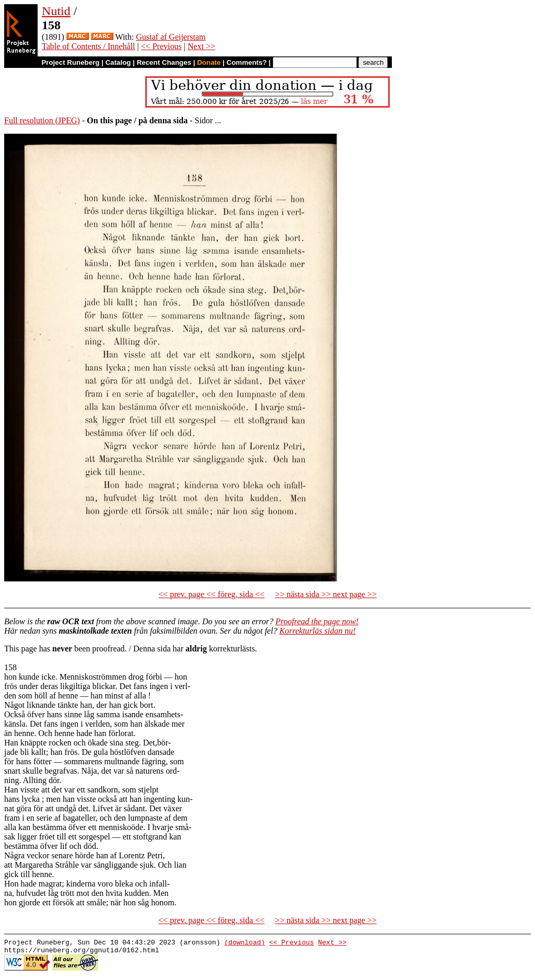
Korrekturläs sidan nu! (318, 631)
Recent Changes (164, 62)
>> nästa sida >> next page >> (326, 594)
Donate (209, 62)
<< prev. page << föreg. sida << (211, 594)
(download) (245, 943)
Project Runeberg (70, 62)
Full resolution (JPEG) (42, 120)
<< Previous (161, 46)
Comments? (247, 62)
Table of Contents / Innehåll (88, 46)
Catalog (118, 62)
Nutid (56, 11)
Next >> (201, 46)
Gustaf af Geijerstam (171, 37)
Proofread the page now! (317, 621)
